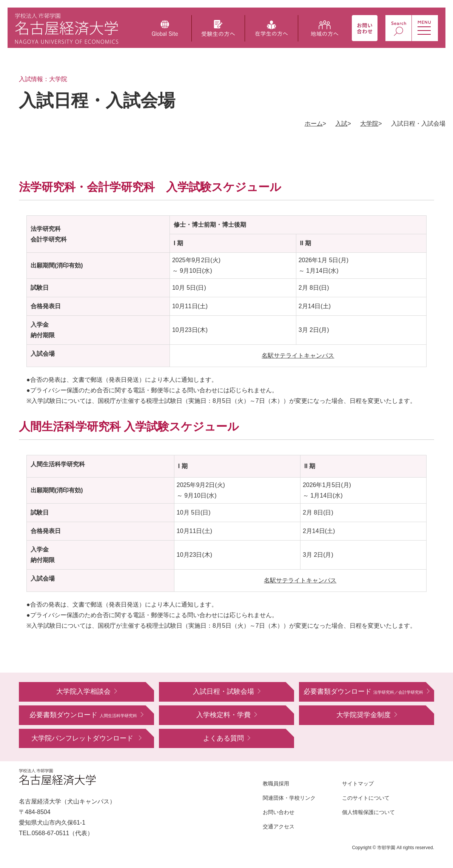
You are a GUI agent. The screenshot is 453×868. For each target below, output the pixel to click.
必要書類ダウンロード (363, 691)
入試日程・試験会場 (223, 691)
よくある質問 (223, 738)
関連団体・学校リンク (289, 798)
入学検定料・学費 (223, 715)
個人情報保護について (368, 812)
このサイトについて (366, 798)
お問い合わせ (279, 812)
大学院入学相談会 (83, 691)
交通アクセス (279, 827)
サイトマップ (358, 784)
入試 (341, 124)
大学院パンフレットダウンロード (83, 738)
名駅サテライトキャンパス (298, 356)
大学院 (369, 124)
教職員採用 (276, 784)
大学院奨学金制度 (364, 715)
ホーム (314, 124)
